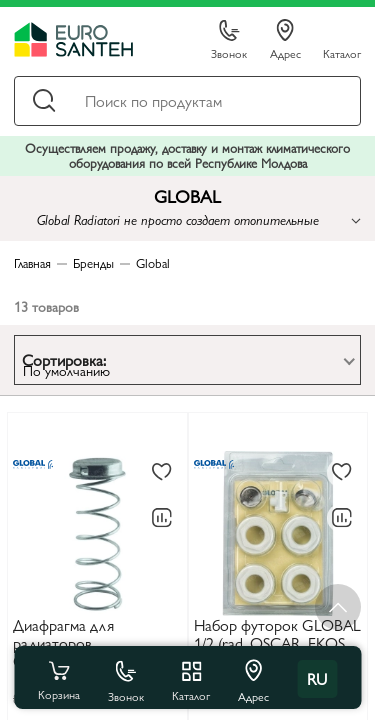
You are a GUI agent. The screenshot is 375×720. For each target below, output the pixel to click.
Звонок (229, 40)
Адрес (285, 40)
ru (317, 678)
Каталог (342, 52)
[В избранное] (162, 473)
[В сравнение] (162, 518)
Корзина (59, 679)
